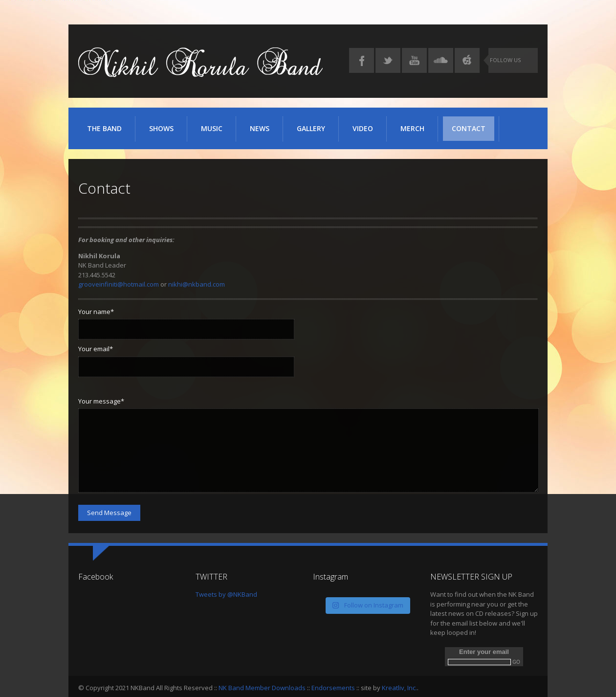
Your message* (101, 401)
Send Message (109, 513)
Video (363, 128)
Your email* (96, 349)
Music (215, 132)
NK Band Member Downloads (262, 688)
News (260, 128)
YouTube (414, 60)
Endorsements (333, 688)
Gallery (314, 132)
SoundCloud (441, 60)
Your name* (96, 312)
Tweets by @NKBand (226, 594)
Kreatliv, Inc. (399, 688)
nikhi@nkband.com (197, 284)
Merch (412, 128)
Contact (469, 128)
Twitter (388, 60)
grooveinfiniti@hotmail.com (119, 284)
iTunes (467, 60)
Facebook (362, 60)
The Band (104, 128)
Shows (161, 128)
